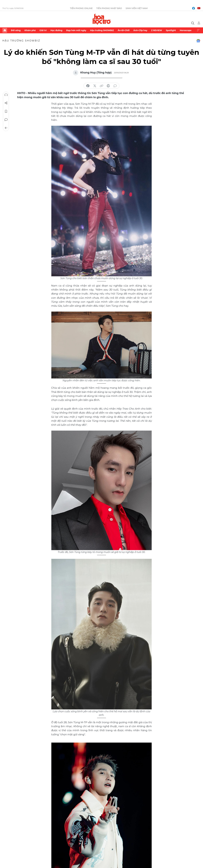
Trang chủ (5, 30)
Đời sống (16, 30)
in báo (108, 86)
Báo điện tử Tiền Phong (102, 19)
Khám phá (30, 30)
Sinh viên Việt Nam (137, 8)
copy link (101, 86)
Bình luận (6, 120)
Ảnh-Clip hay (140, 30)
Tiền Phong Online (81, 8)
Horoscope (186, 30)
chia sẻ (88, 86)
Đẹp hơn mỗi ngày (76, 30)
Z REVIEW (157, 30)
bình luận (115, 86)
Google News (198, 41)
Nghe (6, 95)
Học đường (56, 30)
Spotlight (171, 30)
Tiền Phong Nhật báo (109, 8)
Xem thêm (198, 30)
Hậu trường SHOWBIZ (102, 30)
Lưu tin (6, 111)
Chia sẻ (6, 103)
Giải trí (43, 30)
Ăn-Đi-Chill (124, 30)
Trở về (6, 128)
